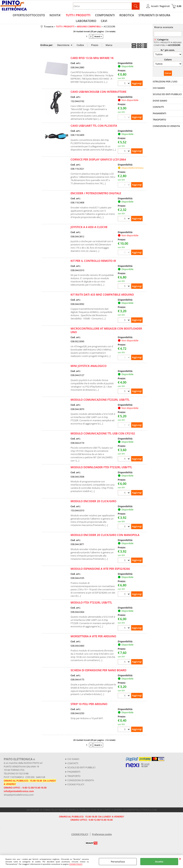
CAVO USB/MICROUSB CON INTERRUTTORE (98, 96)
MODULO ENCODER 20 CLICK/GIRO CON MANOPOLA (105, 539)
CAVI (91, 24)
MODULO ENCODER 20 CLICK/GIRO (93, 505)
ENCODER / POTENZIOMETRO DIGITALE (96, 197)
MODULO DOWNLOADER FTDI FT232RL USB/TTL (101, 471)
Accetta (159, 862)
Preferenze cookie (102, 838)
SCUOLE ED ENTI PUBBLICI (81, 771)
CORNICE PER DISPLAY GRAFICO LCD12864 (98, 164)
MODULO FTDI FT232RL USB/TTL (91, 607)
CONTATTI (73, 767)
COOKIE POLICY (76, 864)
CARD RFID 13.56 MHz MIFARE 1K (92, 62)
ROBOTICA (113, 16)
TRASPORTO (74, 780)
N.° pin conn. (168, 54)
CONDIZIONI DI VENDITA (81, 784)
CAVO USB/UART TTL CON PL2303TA (94, 130)
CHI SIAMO (73, 763)
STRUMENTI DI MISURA (140, 16)
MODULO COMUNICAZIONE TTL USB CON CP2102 (103, 437)
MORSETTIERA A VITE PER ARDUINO (93, 640)
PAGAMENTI (74, 776)
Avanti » (98, 40)
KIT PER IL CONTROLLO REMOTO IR (93, 265)
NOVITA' (45, 16)
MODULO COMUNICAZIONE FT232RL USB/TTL (100, 404)
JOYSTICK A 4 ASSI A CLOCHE (89, 231)
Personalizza (118, 862)
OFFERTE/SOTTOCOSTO (19, 16)
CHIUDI (180, 859)
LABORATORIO (170, 16)
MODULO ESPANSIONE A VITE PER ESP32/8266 (100, 573)
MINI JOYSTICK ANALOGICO (89, 370)
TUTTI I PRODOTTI (67, 16)
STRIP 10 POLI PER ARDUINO (89, 708)
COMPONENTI (92, 16)
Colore (168, 64)
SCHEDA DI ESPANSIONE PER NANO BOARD (98, 674)
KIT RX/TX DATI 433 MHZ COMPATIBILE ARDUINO (102, 299)
